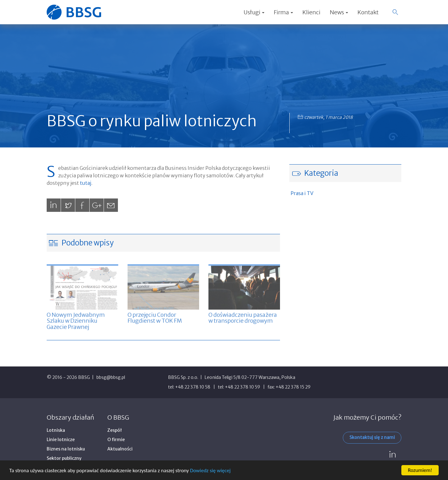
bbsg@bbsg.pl (111, 377)
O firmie (116, 440)
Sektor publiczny (64, 458)
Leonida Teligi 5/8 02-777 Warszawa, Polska (250, 377)
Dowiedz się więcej (210, 471)
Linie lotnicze (61, 440)
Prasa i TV (302, 193)
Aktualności (120, 449)
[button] (395, 12)
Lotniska (56, 430)
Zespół (115, 430)
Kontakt (368, 12)
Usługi (254, 12)
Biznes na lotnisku (66, 449)
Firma (283, 12)
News (339, 12)
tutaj (86, 183)
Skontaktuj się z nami (372, 437)
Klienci (311, 12)
